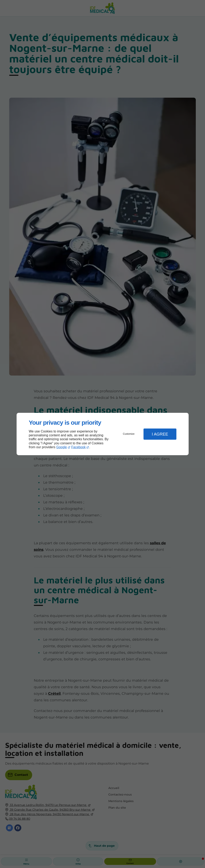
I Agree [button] (160, 434)
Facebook (78, 447)
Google (62, 447)
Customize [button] (129, 434)
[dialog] (103, 434)
